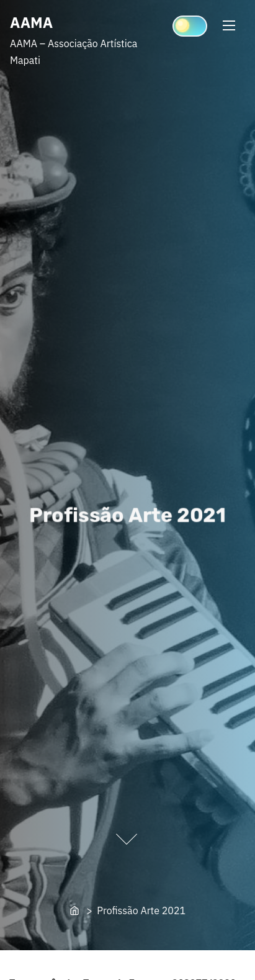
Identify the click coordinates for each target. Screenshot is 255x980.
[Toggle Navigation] (229, 25)
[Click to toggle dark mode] (190, 26)
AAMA (31, 22)
